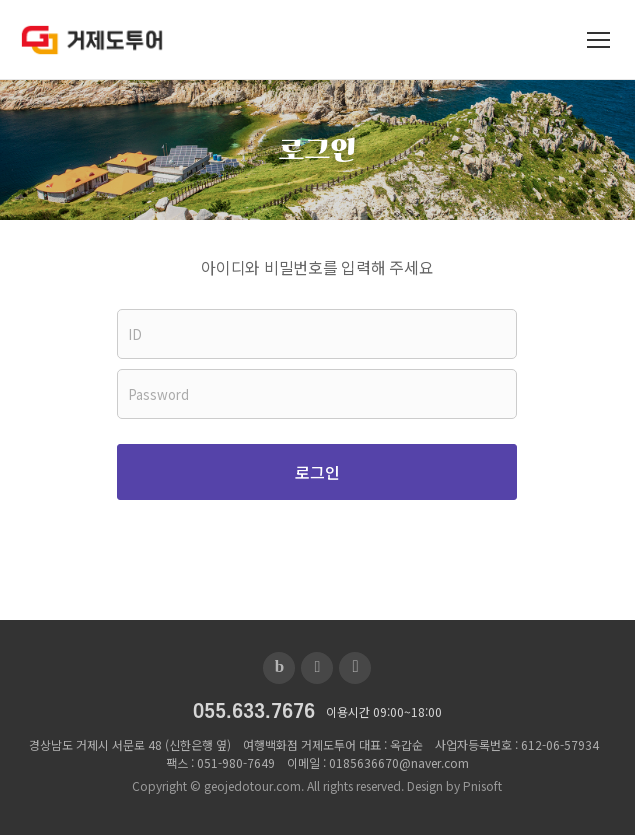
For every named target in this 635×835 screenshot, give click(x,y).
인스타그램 (355, 668)
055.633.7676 (254, 712)
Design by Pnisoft (454, 785)
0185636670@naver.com (399, 762)
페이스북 (317, 668)
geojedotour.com (252, 785)
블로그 (279, 668)
